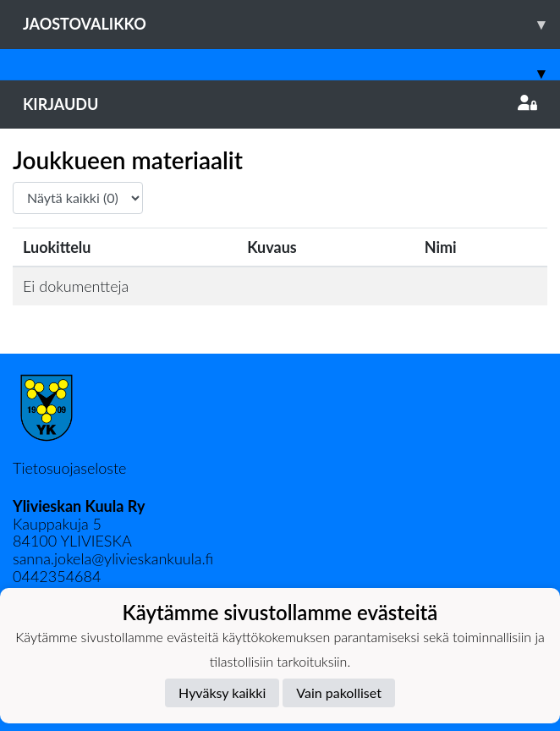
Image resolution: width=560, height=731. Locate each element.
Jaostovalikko (291, 24)
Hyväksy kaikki (222, 693)
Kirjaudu (280, 104)
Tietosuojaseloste (69, 468)
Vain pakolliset (339, 693)
